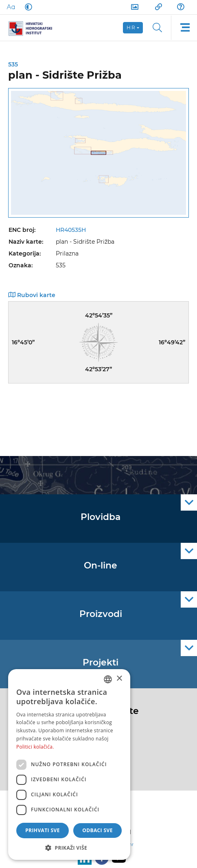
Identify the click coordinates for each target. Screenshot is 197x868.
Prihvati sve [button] (43, 830)
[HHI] (33, 28)
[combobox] (108, 679)
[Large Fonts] (11, 7)
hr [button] (131, 28)
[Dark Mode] (27, 7)
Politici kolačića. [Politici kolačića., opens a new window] (35, 747)
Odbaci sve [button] (97, 830)
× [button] (119, 679)
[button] (69, 848)
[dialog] (69, 764)
